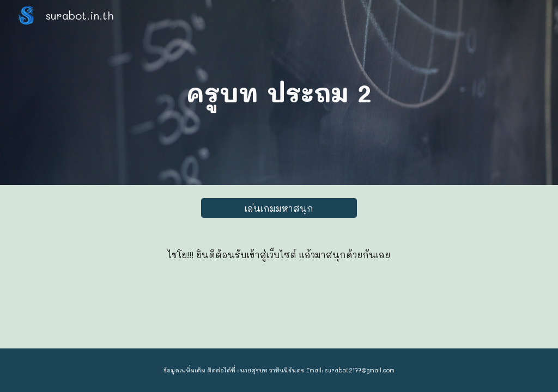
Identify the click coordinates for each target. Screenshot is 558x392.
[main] (279, 93)
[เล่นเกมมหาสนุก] (279, 208)
